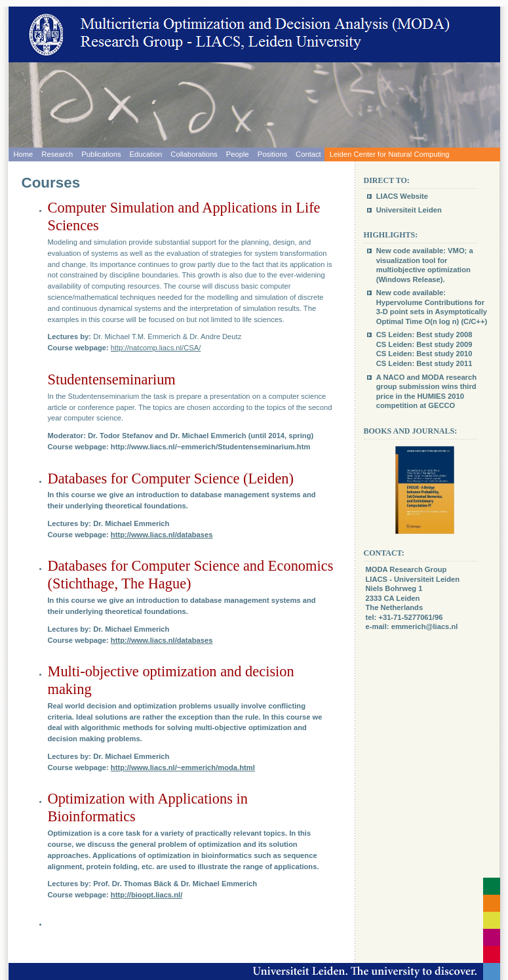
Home (24, 154)
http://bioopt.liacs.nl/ (147, 895)
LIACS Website (402, 196)
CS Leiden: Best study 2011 (424, 363)
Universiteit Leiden (409, 210)
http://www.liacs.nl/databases (162, 535)
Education (146, 154)
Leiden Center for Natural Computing (390, 154)
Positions (272, 154)
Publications (101, 154)
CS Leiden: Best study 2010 (424, 354)
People (238, 154)
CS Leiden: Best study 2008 (424, 335)
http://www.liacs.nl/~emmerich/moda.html (183, 767)
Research (57, 154)
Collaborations (194, 154)
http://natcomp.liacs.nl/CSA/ (156, 348)
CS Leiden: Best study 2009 (424, 344)
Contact (308, 154)
